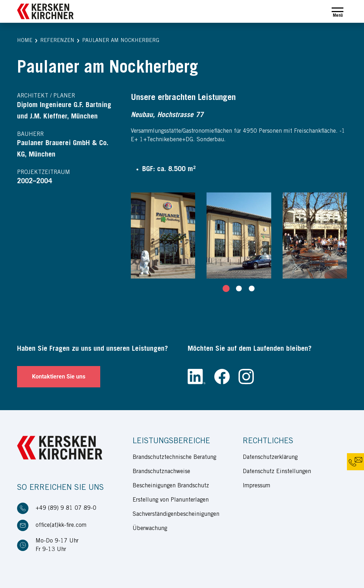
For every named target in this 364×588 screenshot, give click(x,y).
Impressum (256, 486)
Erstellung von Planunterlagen (171, 500)
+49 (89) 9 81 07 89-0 (66, 508)
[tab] (226, 288)
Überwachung (150, 529)
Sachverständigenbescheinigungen (176, 514)
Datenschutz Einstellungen (277, 472)
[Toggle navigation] (338, 11)
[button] (25, 41)
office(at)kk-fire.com (61, 525)
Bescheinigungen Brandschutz (171, 486)
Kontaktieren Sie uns (59, 377)
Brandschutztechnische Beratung (174, 457)
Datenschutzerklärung (270, 457)
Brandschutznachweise (161, 472)
